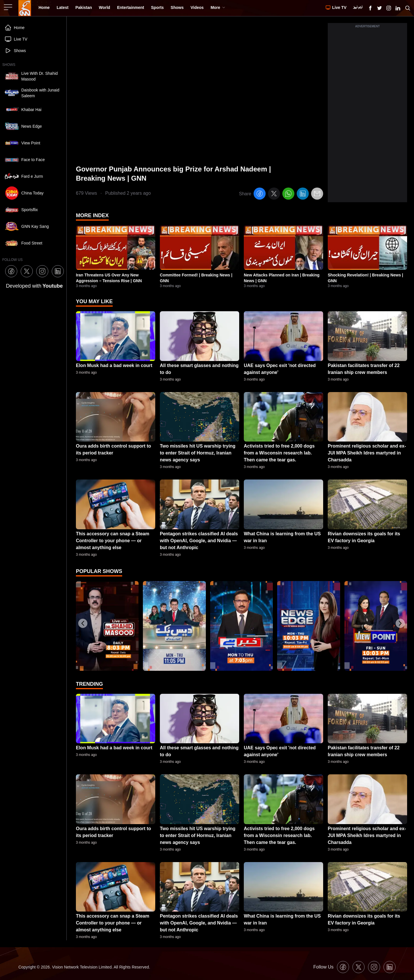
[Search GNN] (408, 8)
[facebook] (260, 195)
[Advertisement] (367, 116)
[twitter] (274, 195)
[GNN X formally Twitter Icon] (379, 8)
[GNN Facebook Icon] (370, 8)
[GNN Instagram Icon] (389, 8)
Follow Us (323, 967)
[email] (317, 195)
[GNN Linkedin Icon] (398, 8)
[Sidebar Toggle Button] (9, 7)
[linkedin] (303, 195)
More (218, 7)
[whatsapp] (288, 195)
